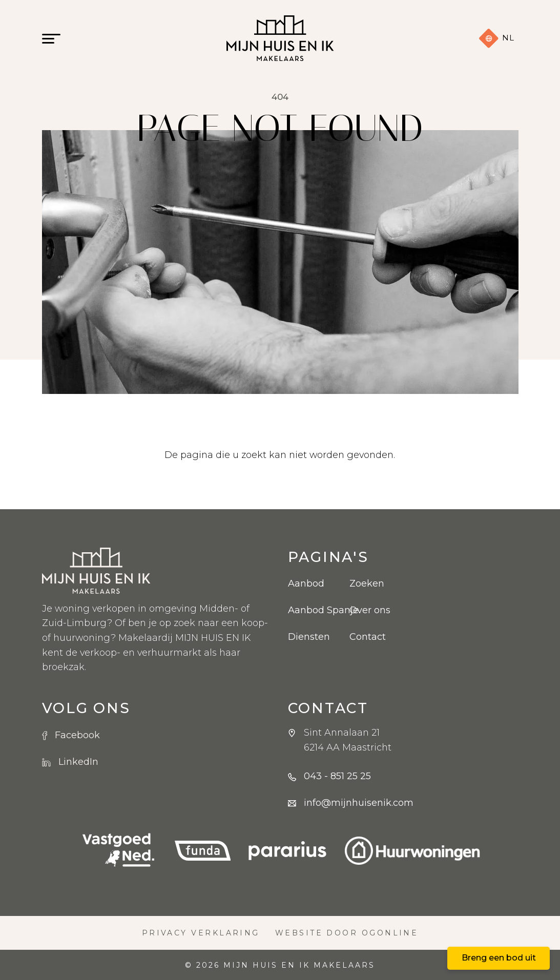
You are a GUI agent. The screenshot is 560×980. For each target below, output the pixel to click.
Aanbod (306, 583)
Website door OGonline (347, 933)
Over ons (370, 610)
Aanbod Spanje (311, 610)
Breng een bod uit (499, 958)
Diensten (309, 637)
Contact (368, 637)
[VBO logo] (118, 851)
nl (496, 38)
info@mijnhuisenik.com (359, 803)
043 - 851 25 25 (337, 776)
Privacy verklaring (201, 933)
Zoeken (367, 583)
